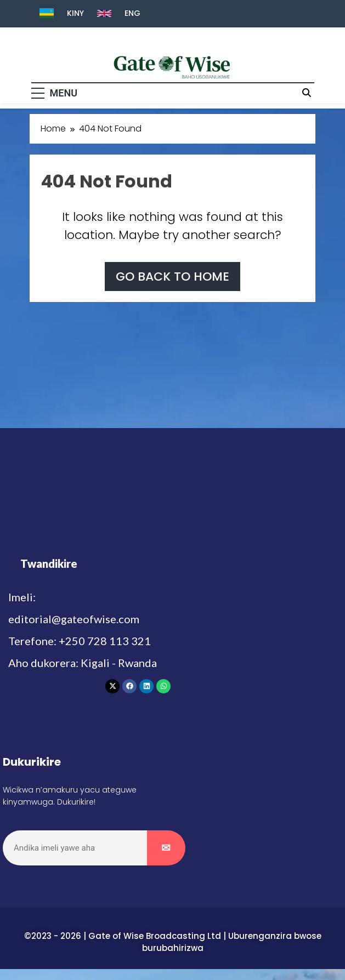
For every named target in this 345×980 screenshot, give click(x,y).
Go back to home (173, 277)
